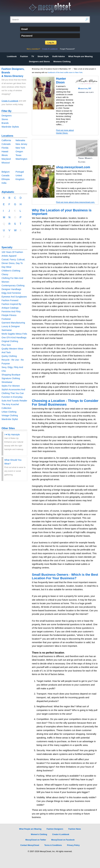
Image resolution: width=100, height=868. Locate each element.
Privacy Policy (73, 845)
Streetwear (7, 382)
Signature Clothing (11, 378)
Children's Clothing (11, 271)
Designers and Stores (39, 62)
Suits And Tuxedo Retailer (14, 401)
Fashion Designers (55, 829)
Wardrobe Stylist (10, 419)
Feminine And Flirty (11, 312)
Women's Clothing (39, 834)
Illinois (5, 155)
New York (20, 148)
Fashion (24, 56)
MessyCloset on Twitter (36, 840)
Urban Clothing (9, 412)
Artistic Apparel (9, 256)
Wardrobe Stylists (10, 127)
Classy (5, 274)
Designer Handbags (11, 289)
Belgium (6, 172)
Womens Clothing (62, 62)
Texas (18, 155)
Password (27, 36)
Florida (5, 148)
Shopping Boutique (11, 375)
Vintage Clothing (10, 416)
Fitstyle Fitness (9, 315)
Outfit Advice (58, 56)
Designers (7, 116)
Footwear (6, 319)
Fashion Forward (10, 300)
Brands (5, 123)
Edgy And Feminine (11, 293)
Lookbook (12, 56)
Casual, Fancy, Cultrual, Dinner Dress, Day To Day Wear (13, 263)
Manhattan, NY (85, 88)
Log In (51, 43)
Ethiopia (6, 179)
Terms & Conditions (53, 845)
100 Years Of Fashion (12, 252)
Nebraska (20, 140)
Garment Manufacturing (13, 323)
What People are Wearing (80, 56)
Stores (5, 119)
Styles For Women (11, 386)
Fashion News (75, 829)
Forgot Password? (67, 49)
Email (24, 29)
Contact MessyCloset (30, 845)
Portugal (20, 172)
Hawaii (5, 152)
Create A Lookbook (50, 49)
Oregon (19, 152)
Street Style (43, 56)
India (4, 183)
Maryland (6, 159)
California (6, 140)
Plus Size (6, 345)
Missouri (6, 163)
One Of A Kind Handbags (14, 338)
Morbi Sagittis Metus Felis (14, 334)
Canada (5, 175)
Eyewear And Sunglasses (14, 297)
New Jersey (21, 144)
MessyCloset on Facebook (63, 840)
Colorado (6, 144)
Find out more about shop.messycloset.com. (75, 202)
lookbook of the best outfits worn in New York (65, 72)
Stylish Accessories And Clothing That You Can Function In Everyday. (13, 393)
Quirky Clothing (9, 356)
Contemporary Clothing (13, 286)
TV (33, 56)
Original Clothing (10, 341)
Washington (21, 159)
